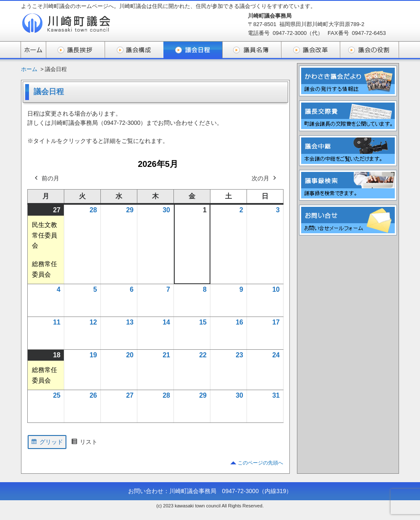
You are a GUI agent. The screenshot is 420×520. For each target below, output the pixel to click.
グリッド (47, 443)
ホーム (29, 69)
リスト (84, 443)
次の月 (265, 178)
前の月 (46, 178)
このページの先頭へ (260, 463)
